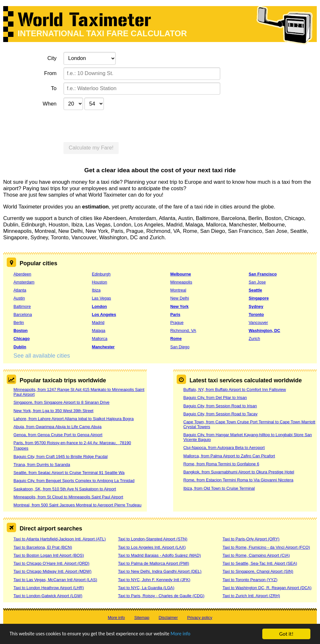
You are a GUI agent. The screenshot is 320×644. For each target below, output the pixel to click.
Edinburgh (101, 274)
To (54, 88)
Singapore (259, 298)
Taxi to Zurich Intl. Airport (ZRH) (251, 596)
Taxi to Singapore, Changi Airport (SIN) (258, 571)
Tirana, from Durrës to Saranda (42, 465)
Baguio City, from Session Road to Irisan (220, 406)
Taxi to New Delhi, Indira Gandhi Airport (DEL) (160, 571)
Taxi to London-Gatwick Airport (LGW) (48, 596)
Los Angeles (104, 314)
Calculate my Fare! (91, 148)
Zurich (254, 339)
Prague (177, 322)
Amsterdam (24, 282)
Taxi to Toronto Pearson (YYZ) (250, 580)
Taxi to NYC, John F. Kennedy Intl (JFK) (154, 580)
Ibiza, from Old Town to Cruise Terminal (219, 488)
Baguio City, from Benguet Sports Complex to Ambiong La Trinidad (74, 481)
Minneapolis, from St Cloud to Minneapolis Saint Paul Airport (68, 497)
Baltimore (22, 306)
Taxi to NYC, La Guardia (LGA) (146, 588)
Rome (176, 339)
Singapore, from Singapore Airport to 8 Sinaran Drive (61, 402)
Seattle (255, 290)
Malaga (98, 330)
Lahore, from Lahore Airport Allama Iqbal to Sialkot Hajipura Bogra (74, 419)
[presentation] (112, 125)
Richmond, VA (183, 330)
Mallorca (99, 339)
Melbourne (181, 274)
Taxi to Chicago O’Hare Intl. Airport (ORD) (51, 563)
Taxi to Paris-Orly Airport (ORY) (251, 539)
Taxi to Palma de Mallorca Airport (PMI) (154, 563)
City (52, 58)
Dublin (20, 347)
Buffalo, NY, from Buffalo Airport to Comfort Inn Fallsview (235, 390)
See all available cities (42, 356)
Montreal (178, 290)
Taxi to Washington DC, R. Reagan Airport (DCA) (267, 588)
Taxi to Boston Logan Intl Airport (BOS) (49, 555)
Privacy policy (200, 618)
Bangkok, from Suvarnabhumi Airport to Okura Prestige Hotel (239, 472)
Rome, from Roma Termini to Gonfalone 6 (221, 464)
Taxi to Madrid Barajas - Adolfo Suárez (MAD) (159, 555)
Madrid (98, 322)
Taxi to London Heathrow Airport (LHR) (49, 588)
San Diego (180, 347)
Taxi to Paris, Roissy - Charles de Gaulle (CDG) (161, 596)
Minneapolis (181, 282)
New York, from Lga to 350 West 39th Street (53, 411)
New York (179, 306)
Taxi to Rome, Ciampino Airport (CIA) (256, 555)
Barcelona (23, 314)
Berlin (19, 322)
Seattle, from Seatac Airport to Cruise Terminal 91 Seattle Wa (69, 473)
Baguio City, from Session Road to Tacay (220, 414)
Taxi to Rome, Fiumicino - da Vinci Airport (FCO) (266, 547)
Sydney (256, 306)
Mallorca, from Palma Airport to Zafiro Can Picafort (229, 456)
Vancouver (258, 322)
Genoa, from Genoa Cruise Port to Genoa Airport (58, 435)
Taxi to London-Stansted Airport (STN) (153, 539)
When (50, 104)
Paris (175, 314)
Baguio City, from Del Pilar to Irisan (215, 398)
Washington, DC (264, 330)
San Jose (257, 282)
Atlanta (20, 290)
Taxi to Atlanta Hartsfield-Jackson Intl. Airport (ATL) (60, 539)
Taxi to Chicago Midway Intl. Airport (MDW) (52, 571)
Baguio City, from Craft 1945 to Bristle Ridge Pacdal (61, 457)
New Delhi (180, 298)
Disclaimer (168, 618)
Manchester (103, 347)
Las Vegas (101, 298)
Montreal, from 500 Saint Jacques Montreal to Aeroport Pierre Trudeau (77, 505)
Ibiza (96, 290)
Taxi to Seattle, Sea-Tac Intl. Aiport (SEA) (260, 563)
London (99, 306)
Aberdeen (22, 274)
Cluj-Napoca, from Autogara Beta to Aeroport (224, 448)
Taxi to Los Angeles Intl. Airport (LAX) (152, 547)
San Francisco (262, 274)
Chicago (21, 339)
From (51, 73)
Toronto (256, 314)
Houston (99, 282)
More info (197, 635)
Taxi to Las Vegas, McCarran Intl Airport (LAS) (55, 580)
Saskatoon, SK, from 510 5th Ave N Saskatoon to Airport (65, 489)
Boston (21, 330)
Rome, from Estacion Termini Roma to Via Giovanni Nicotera (238, 480)
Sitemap (142, 618)
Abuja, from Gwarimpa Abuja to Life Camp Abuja (58, 427)
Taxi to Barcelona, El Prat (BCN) (43, 547)
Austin (19, 298)
